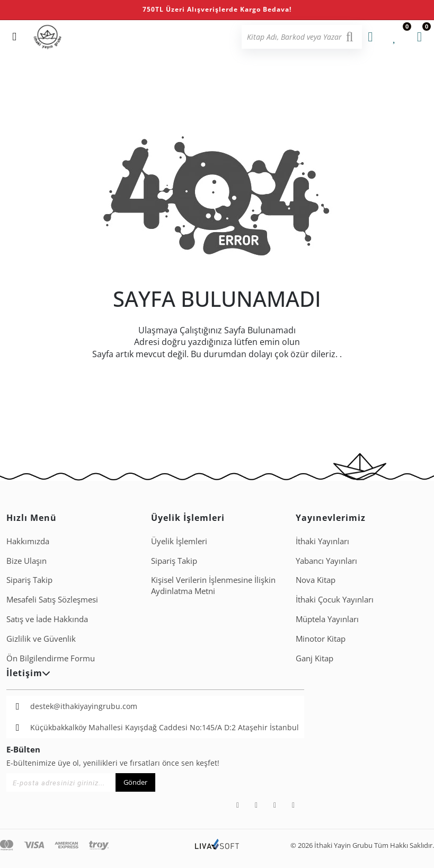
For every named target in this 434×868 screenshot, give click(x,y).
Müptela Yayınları (327, 619)
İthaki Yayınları (322, 541)
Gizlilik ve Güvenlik (41, 639)
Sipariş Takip (29, 580)
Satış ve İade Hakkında (47, 619)
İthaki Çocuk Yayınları (335, 599)
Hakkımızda (28, 541)
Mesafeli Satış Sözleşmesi (52, 599)
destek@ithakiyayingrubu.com (84, 706)
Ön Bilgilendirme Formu (51, 658)
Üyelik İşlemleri (179, 541)
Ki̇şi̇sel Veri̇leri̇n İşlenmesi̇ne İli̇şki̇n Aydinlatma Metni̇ (213, 585)
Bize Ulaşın (26, 561)
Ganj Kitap (315, 658)
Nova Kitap (316, 580)
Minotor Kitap (321, 639)
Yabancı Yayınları (326, 561)
